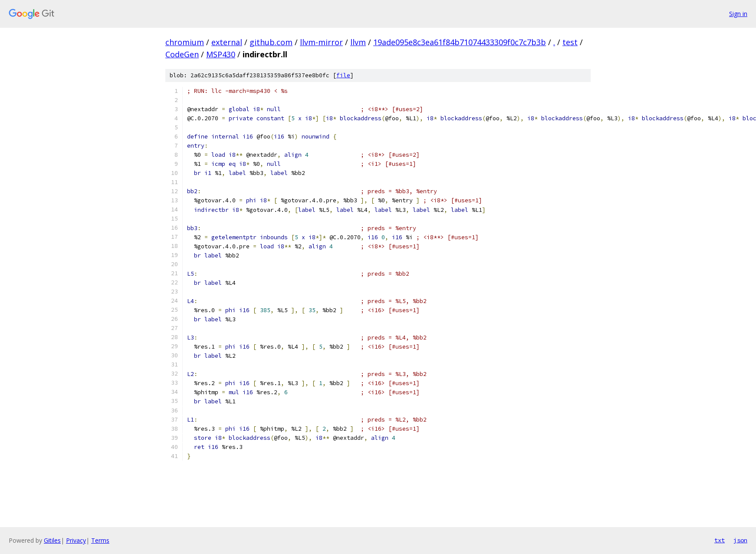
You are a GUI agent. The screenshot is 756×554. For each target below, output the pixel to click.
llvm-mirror (321, 42)
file (343, 75)
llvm (358, 42)
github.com (271, 42)
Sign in (738, 14)
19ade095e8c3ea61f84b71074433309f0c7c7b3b (460, 42)
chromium (185, 42)
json (740, 540)
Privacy (76, 540)
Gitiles (52, 540)
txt (720, 540)
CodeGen (182, 54)
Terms (100, 540)
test (570, 42)
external (227, 42)
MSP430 (221, 54)
